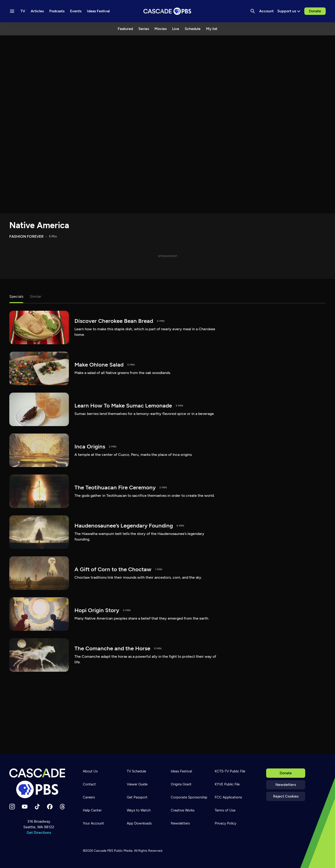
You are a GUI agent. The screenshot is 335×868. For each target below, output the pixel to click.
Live (176, 29)
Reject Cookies (286, 796)
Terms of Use (225, 810)
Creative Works (183, 810)
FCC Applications (228, 797)
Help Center (92, 810)
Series (144, 29)
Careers (89, 797)
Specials (16, 296)
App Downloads (139, 823)
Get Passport (137, 797)
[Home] (39, 783)
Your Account (93, 823)
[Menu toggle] (12, 11)
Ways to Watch (139, 810)
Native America (39, 225)
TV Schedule (136, 771)
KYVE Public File (227, 784)
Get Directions (39, 833)
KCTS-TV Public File (230, 771)
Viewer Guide (137, 784)
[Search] (253, 11)
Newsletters (286, 785)
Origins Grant (181, 784)
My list (212, 29)
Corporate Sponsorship (189, 797)
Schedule (193, 29)
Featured (125, 29)
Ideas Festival (181, 771)
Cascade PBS (104, 851)
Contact (89, 784)
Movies (161, 29)
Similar (35, 296)
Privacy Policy (226, 823)
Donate (315, 11)
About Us (90, 771)
